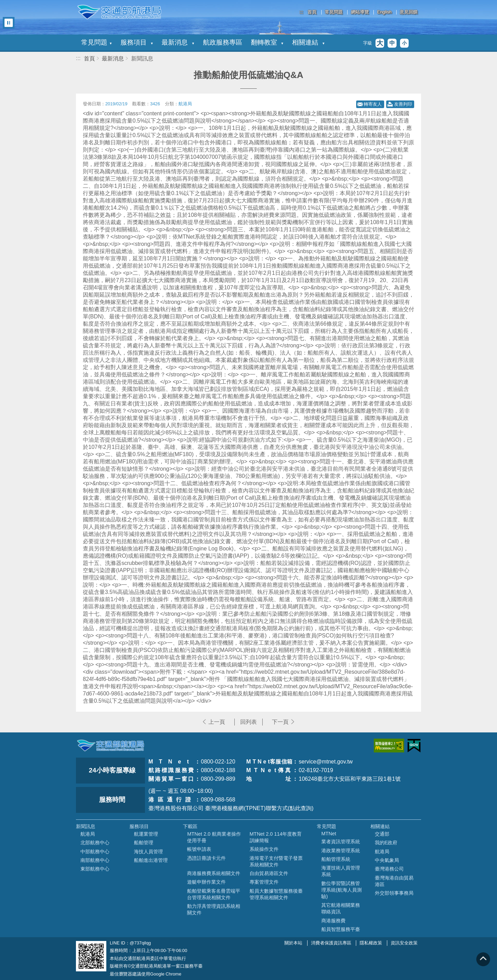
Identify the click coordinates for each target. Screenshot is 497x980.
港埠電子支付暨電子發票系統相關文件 (276, 861)
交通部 (382, 834)
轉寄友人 (373, 104)
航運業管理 (146, 834)
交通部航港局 (119, 12)
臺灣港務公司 (389, 869)
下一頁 (280, 722)
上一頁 (217, 722)
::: (301, 12)
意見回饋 (409, 12)
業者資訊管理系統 (341, 842)
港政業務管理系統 (341, 851)
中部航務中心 (95, 852)
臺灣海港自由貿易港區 (394, 881)
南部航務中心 (95, 860)
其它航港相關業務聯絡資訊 (341, 908)
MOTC (110, 746)
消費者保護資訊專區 (331, 943)
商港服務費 (333, 921)
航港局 (88, 834)
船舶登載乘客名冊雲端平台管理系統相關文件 (214, 894)
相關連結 (308, 42)
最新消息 (178, 42)
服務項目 (137, 42)
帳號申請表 (199, 849)
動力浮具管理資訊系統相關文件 (214, 909)
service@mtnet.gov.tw (325, 762)
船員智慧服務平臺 (341, 929)
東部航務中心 (95, 869)
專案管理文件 (264, 882)
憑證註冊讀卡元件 (206, 858)
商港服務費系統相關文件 (214, 873)
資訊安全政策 (404, 943)
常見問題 (334, 12)
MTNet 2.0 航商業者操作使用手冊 (214, 837)
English (384, 12)
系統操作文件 (264, 849)
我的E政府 (386, 843)
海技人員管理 (148, 852)
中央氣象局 (387, 860)
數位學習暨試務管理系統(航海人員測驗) (342, 890)
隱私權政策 (371, 943)
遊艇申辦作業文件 (206, 882)
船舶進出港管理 (151, 860)
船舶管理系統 (336, 859)
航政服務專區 (223, 42)
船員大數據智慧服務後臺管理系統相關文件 (276, 894)
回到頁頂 (483, 959)
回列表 (248, 722)
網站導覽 (360, 12)
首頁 (312, 12)
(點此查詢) (301, 808)
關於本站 (293, 943)
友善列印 (403, 104)
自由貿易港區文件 (269, 873)
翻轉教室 (267, 42)
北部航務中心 (95, 843)
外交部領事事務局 (394, 893)
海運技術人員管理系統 (341, 871)
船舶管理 (144, 843)
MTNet (329, 834)
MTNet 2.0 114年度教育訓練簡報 (276, 837)
